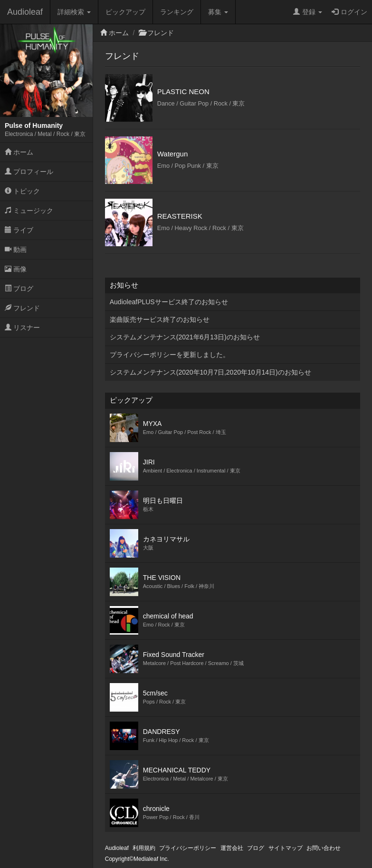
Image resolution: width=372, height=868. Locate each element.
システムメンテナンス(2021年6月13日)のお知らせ (185, 337)
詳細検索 (74, 12)
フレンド (22, 308)
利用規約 (144, 848)
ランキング (177, 12)
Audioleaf (25, 12)
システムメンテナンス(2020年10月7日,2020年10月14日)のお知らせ (210, 372)
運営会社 (232, 848)
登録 (308, 12)
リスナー (22, 328)
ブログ (19, 289)
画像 (16, 269)
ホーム (19, 152)
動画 (16, 250)
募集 (218, 12)
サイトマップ (286, 848)
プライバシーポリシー (188, 848)
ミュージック (29, 211)
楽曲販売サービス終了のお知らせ (160, 319)
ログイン (349, 12)
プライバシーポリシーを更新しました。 (170, 355)
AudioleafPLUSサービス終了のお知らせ (169, 302)
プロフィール (29, 172)
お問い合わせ (324, 848)
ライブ (19, 230)
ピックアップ (125, 12)
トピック (22, 191)
